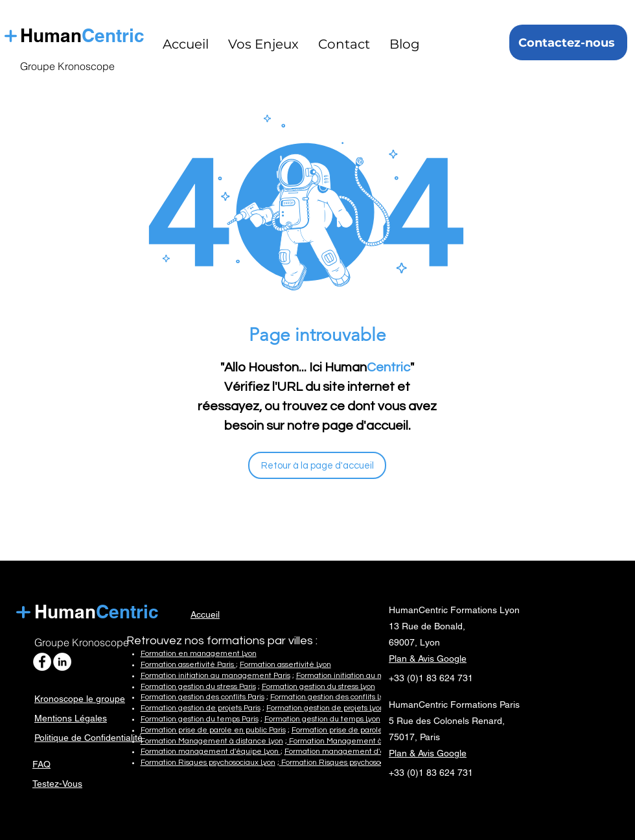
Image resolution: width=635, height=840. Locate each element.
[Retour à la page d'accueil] (317, 465)
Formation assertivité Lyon (285, 665)
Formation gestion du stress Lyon (318, 687)
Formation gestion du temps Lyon (322, 719)
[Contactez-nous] (568, 42)
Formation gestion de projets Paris (201, 708)
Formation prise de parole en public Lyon (363, 730)
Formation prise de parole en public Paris (213, 730)
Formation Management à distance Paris (360, 741)
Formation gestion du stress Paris (198, 687)
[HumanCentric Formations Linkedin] (62, 662)
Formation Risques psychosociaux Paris (349, 763)
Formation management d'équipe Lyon (211, 752)
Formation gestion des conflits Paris (202, 697)
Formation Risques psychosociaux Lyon (208, 763)
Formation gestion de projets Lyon (325, 708)
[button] (263, 44)
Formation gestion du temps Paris (200, 719)
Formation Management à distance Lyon (212, 741)
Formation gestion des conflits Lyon (331, 697)
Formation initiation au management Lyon (370, 676)
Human (65, 612)
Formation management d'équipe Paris (354, 752)
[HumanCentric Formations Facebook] (42, 662)
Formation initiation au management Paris (215, 676)
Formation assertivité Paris (188, 665)
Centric (116, 35)
